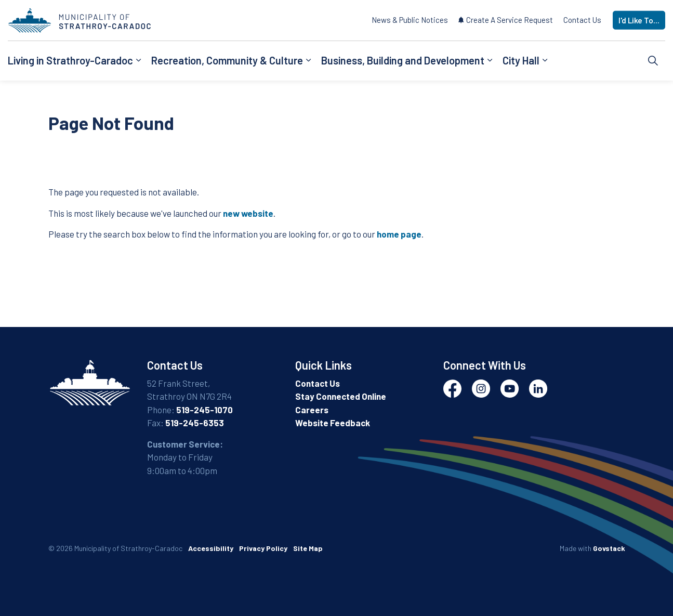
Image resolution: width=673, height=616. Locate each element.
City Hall (521, 60)
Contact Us (582, 20)
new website (248, 213)
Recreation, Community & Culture (227, 60)
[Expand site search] (653, 61)
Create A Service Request (506, 20)
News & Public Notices (410, 20)
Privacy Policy (263, 548)
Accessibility (211, 548)
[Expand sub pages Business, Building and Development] (490, 61)
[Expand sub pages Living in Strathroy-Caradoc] (138, 61)
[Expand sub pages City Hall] (545, 61)
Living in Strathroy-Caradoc (70, 60)
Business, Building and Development (403, 60)
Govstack (609, 548)
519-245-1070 (204, 410)
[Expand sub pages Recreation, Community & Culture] (308, 61)
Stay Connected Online (341, 396)
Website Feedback (333, 423)
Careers (312, 410)
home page (399, 234)
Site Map (308, 548)
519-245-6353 (195, 423)
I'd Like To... (639, 21)
